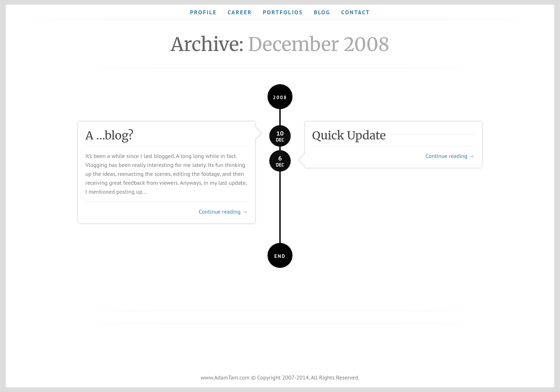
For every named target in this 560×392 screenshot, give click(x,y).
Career (240, 12)
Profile (203, 12)
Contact (356, 12)
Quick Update (349, 136)
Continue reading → (223, 212)
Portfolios (283, 12)
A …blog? (109, 136)
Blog (322, 12)
